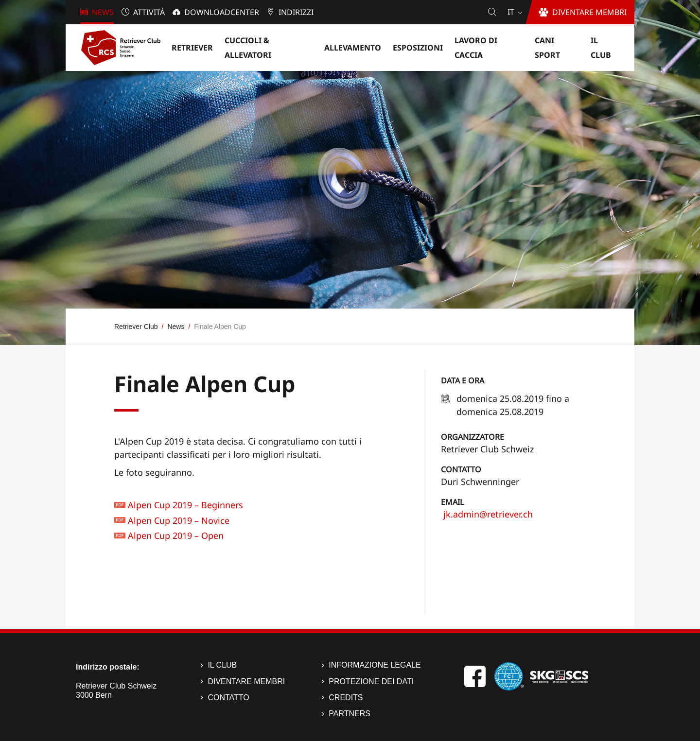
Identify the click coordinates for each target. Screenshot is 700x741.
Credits (346, 698)
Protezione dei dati (371, 681)
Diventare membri (246, 681)
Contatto (461, 469)
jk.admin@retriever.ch (487, 514)
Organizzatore (472, 437)
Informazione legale (375, 665)
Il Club (222, 665)
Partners (350, 714)
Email (452, 502)
